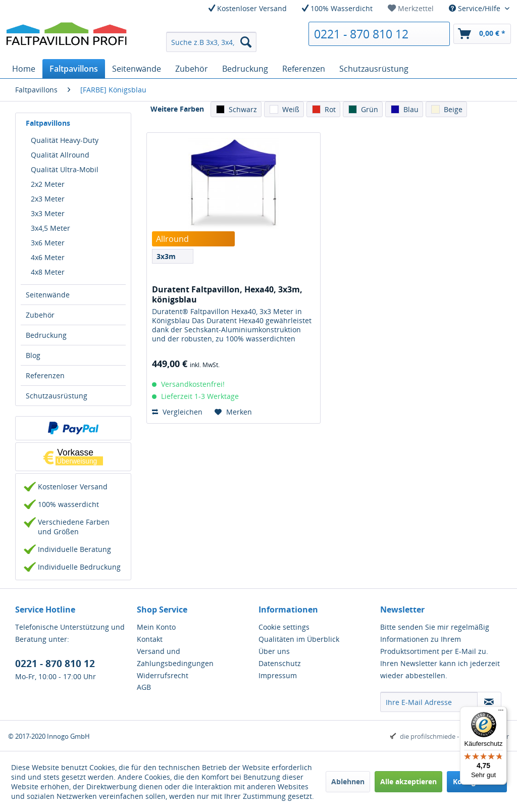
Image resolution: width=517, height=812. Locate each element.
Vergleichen (177, 412)
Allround (172, 239)
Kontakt (150, 639)
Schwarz (243, 109)
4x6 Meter (48, 257)
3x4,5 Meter (50, 228)
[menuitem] (411, 8)
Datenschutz (280, 663)
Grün (370, 109)
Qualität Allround (60, 155)
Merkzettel (411, 8)
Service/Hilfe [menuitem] (476, 8)
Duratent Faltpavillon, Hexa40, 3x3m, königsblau (227, 294)
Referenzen (45, 375)
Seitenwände (48, 295)
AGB (144, 687)
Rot (330, 109)
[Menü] (501, 713)
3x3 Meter (48, 213)
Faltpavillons (48, 123)
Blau (411, 109)
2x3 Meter (48, 199)
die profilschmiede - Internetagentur (454, 736)
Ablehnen (348, 781)
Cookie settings (284, 627)
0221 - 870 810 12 (361, 34)
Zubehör (40, 315)
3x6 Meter (48, 243)
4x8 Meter (48, 272)
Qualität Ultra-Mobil (65, 169)
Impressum (278, 675)
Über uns (274, 651)
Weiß (291, 109)
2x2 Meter (48, 184)
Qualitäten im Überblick (299, 639)
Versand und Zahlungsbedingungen (175, 657)
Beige (453, 109)
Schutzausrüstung (57, 396)
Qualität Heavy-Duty (65, 140)
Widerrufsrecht (163, 675)
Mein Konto (156, 627)
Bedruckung (46, 335)
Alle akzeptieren (408, 781)
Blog (33, 355)
